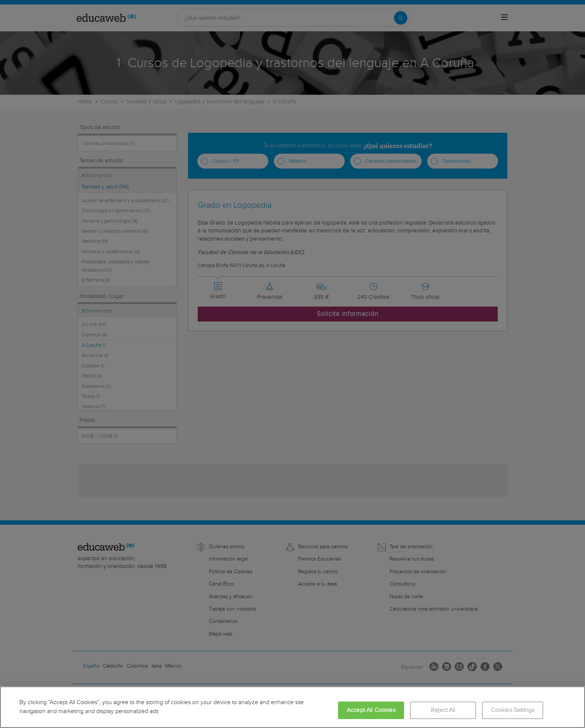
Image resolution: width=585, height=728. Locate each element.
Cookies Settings (513, 710)
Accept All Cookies (371, 710)
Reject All (443, 710)
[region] (292, 707)
